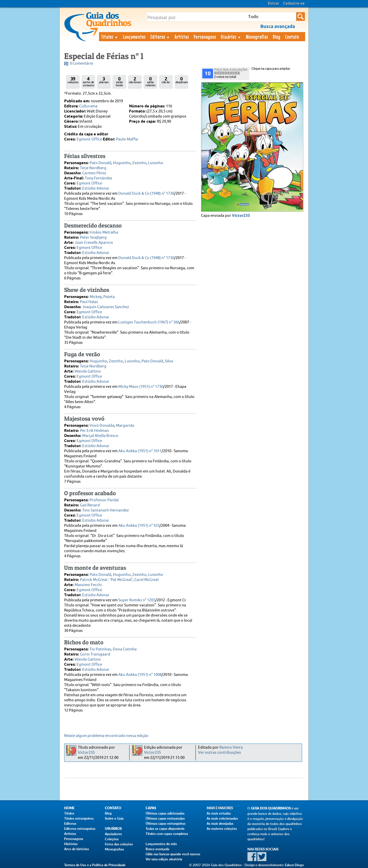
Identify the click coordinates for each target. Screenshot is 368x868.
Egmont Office (89, 139)
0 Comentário (81, 63)
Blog (277, 37)
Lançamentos (134, 37)
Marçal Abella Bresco (100, 436)
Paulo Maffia (127, 139)
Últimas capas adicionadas (165, 813)
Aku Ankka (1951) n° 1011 (140, 451)
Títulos (110, 37)
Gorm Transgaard (95, 654)
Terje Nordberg (93, 168)
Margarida (125, 426)
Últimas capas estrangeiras (166, 823)
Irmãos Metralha (104, 232)
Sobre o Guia (114, 818)
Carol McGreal (146, 580)
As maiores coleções (222, 829)
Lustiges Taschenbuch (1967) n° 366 (149, 322)
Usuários (231, 37)
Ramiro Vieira (231, 748)
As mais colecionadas (222, 818)
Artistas (182, 37)
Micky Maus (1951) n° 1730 (141, 387)
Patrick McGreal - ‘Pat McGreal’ (106, 580)
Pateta (109, 297)
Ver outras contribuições (220, 753)
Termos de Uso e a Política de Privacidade (95, 865)
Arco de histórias (77, 849)
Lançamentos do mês (161, 844)
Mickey (96, 297)
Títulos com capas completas (167, 834)
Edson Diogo (294, 865)
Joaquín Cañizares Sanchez (106, 307)
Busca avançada (157, 849)
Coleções (112, 839)
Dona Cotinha (125, 649)
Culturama (88, 106)
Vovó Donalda (102, 426)
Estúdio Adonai (96, 188)
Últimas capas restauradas (165, 818)
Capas (151, 808)
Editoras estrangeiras (80, 829)
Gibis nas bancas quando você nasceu (173, 854)
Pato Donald (100, 163)
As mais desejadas (220, 823)
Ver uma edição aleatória (164, 859)
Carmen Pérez (94, 173)
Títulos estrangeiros (79, 818)
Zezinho (139, 163)
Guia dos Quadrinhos (271, 808)
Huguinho (122, 163)
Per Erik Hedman (94, 431)
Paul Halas (89, 302)
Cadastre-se (294, 4)
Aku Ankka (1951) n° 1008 (140, 675)
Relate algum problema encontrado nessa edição (106, 736)
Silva (169, 361)
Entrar (273, 4)
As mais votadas (219, 813)
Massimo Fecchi (88, 585)
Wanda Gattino (88, 371)
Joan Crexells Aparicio (94, 243)
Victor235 (241, 216)
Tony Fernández (98, 178)
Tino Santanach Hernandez (105, 510)
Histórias (71, 844)
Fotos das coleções (119, 844)
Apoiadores (113, 834)
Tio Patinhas (100, 649)
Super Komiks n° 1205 (137, 600)
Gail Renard (90, 505)
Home (69, 808)
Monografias (257, 37)
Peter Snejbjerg (93, 238)
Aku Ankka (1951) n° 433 (139, 526)
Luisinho (156, 163)
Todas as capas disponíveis (165, 829)
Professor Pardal (104, 500)
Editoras (160, 37)
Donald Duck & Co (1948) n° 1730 (146, 194)
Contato (292, 37)
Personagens (205, 37)
